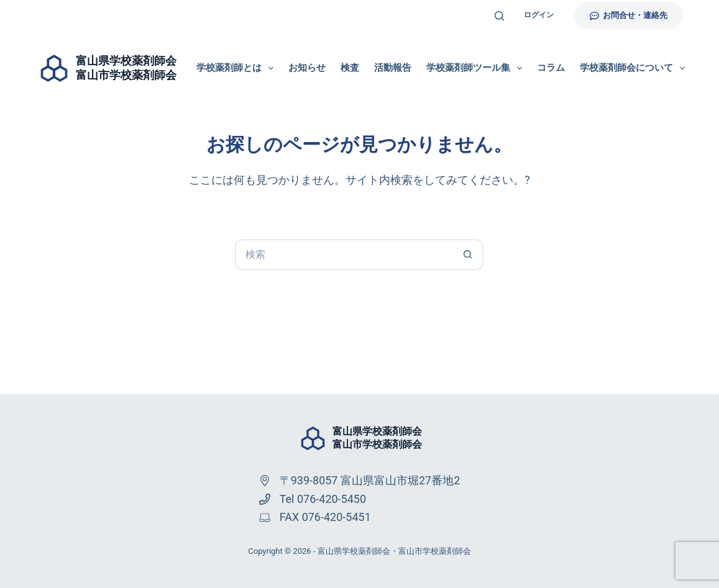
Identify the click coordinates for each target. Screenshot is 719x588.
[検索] (499, 16)
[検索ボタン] (468, 255)
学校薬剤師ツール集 (477, 68)
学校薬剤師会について (632, 68)
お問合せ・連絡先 (629, 15)
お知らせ (307, 68)
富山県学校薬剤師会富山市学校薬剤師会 (377, 438)
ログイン (539, 15)
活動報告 (393, 68)
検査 (350, 68)
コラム (551, 68)
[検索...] (344, 255)
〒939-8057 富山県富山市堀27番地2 (370, 480)
